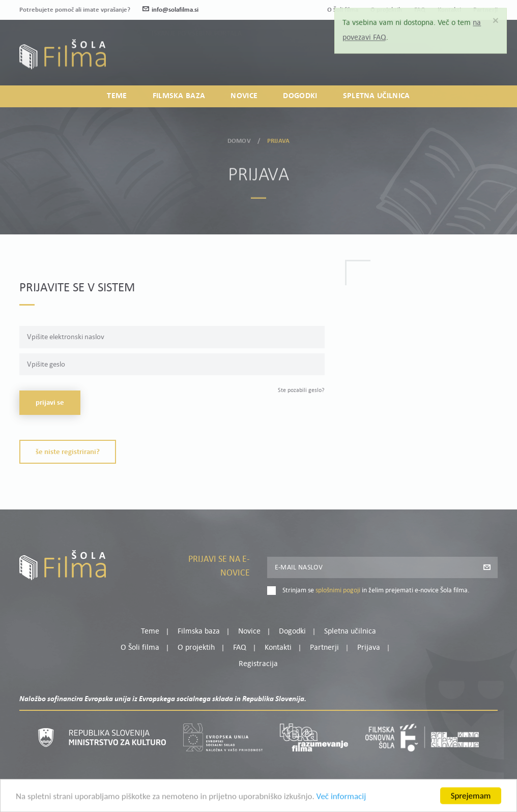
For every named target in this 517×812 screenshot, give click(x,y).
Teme (117, 96)
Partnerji (324, 648)
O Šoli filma (140, 648)
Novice (244, 96)
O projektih (196, 648)
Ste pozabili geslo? (301, 390)
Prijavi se (50, 403)
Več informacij (341, 802)
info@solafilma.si (170, 10)
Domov (239, 139)
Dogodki (300, 96)
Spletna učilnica (377, 96)
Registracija (480, 60)
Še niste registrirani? (68, 452)
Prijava (434, 60)
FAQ (240, 648)
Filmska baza (179, 96)
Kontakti (278, 648)
